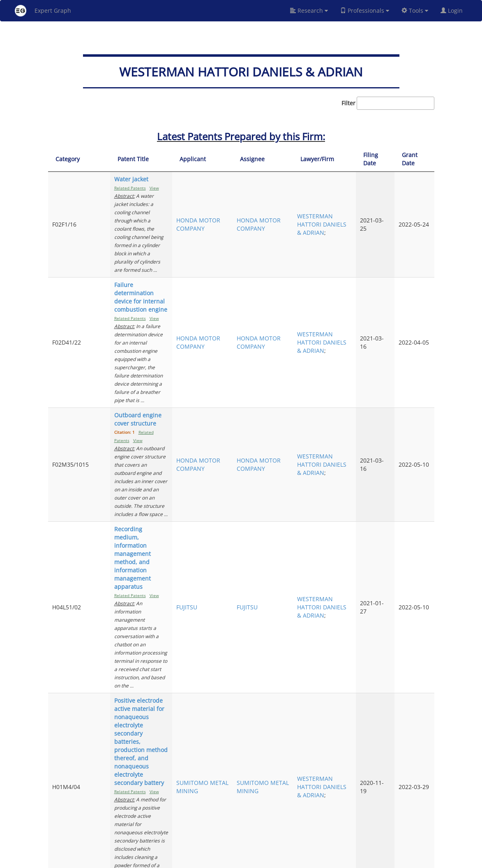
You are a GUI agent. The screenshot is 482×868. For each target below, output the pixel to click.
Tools (415, 10)
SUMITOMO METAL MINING (253, 462)
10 (399, 826)
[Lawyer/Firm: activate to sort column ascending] (350, 159)
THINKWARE (254, 539)
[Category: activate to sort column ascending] (72, 159)
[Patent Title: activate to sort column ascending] (164, 159)
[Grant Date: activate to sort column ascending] (419, 159)
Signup (233, 860)
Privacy (272, 860)
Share (292, 860)
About (201, 860)
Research (309, 10)
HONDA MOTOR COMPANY (251, 200)
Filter (388, 103)
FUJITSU (248, 385)
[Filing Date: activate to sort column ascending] (389, 159)
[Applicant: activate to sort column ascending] (256, 159)
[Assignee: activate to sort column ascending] (303, 159)
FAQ (217, 860)
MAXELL (248, 612)
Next (422, 826)
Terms (253, 860)
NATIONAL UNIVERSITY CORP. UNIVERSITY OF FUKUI (253, 716)
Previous (273, 826)
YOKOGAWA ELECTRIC (254, 781)
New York (316, 860)
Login (455, 10)
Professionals (365, 10)
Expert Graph (43, 11)
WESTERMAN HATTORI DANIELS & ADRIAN (348, 200)
